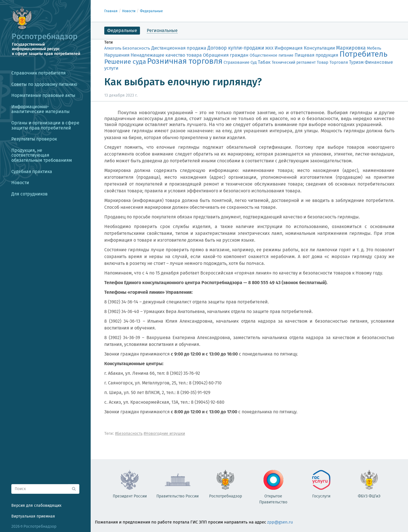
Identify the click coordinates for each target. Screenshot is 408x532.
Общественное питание (272, 55)
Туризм (356, 62)
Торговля (339, 62)
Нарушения (117, 55)
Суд (254, 62)
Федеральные (151, 11)
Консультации (319, 48)
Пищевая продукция (316, 55)
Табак (264, 62)
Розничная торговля (185, 61)
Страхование (236, 62)
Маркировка (351, 48)
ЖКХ (269, 48)
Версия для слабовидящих (36, 506)
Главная (111, 11)
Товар (323, 62)
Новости (129, 11)
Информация (289, 48)
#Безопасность (129, 434)
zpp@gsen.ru (280, 522)
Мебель (374, 48)
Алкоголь (113, 48)
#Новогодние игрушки (164, 434)
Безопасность (136, 48)
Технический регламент (294, 62)
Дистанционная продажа (179, 48)
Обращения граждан (226, 55)
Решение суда (125, 62)
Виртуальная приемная (33, 516)
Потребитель (363, 54)
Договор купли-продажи (236, 48)
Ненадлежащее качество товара (166, 55)
